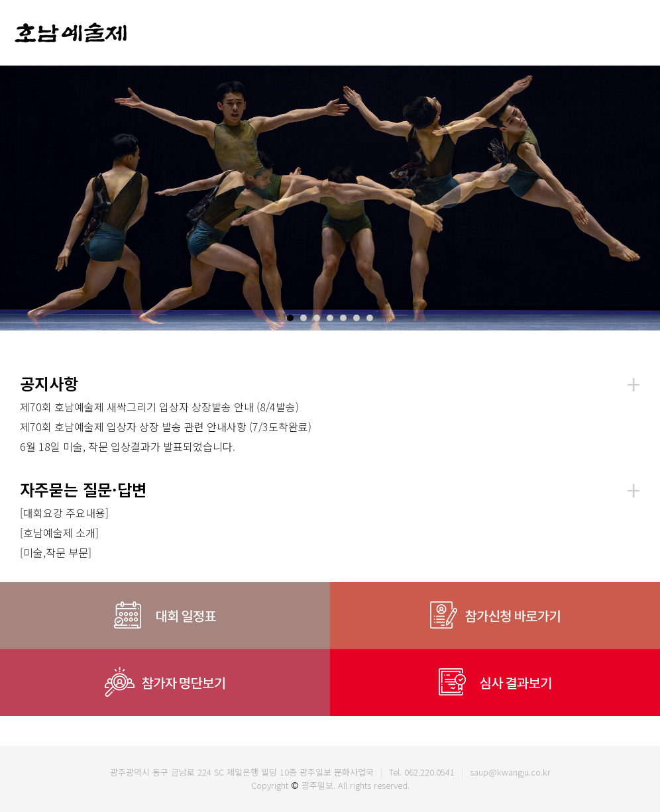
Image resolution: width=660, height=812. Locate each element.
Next (643, 198)
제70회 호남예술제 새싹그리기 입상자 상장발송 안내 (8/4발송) (159, 407)
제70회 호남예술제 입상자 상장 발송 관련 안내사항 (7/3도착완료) (166, 427)
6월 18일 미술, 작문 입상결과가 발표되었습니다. (128, 446)
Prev (17, 198)
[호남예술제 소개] (59, 533)
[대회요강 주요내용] (64, 513)
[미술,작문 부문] (56, 552)
